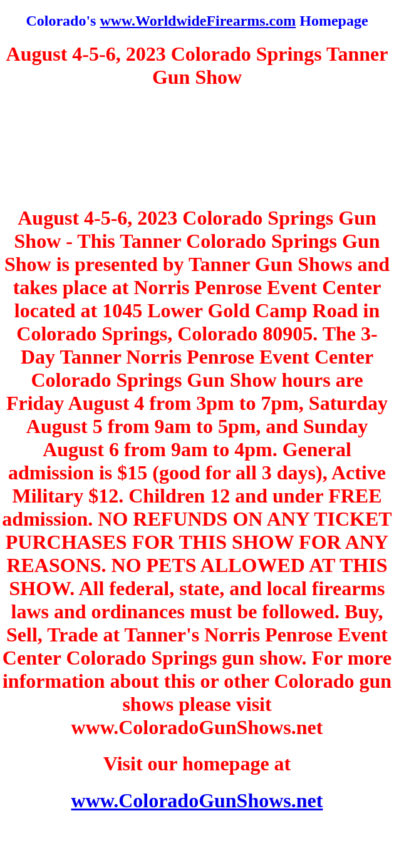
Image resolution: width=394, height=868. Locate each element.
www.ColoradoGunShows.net (197, 800)
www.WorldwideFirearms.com (198, 21)
